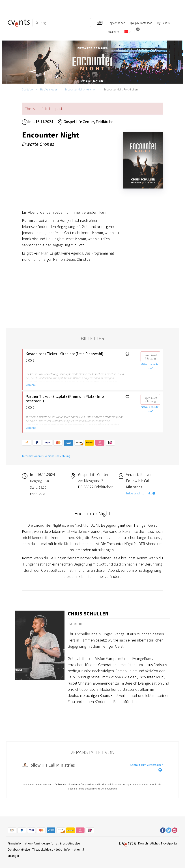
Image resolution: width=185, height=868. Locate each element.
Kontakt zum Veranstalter (146, 765)
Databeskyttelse (19, 849)
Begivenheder (49, 89)
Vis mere (31, 385)
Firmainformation (20, 843)
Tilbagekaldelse (43, 849)
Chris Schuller (88, 613)
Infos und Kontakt (141, 493)
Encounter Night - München (80, 89)
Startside (27, 89)
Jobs (59, 849)
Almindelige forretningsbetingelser (57, 843)
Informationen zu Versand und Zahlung (46, 456)
